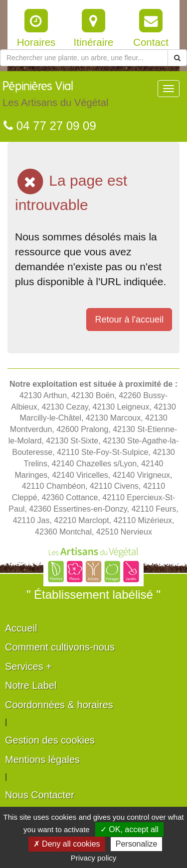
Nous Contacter (40, 795)
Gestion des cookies (50, 740)
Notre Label (31, 685)
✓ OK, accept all (129, 829)
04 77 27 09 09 (50, 126)
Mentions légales (42, 759)
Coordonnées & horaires (59, 705)
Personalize (137, 844)
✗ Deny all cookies (67, 844)
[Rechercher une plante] (84, 58)
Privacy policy (94, 858)
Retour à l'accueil (129, 320)
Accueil (21, 628)
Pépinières (55, 97)
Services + (28, 666)
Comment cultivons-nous (60, 647)
